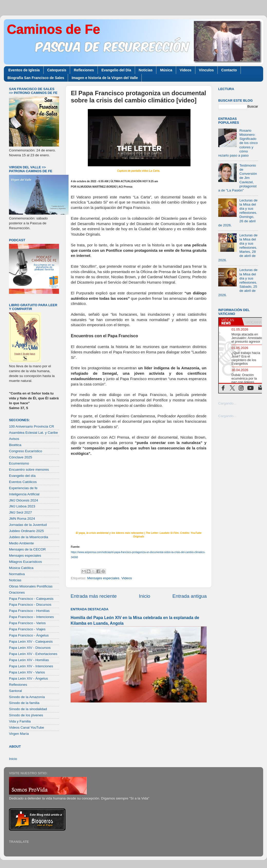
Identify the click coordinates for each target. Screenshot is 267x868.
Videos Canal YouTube (27, 727)
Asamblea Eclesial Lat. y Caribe (34, 433)
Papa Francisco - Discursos (30, 605)
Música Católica (21, 568)
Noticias (146, 70)
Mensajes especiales (103, 578)
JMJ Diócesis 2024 (23, 500)
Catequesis (57, 70)
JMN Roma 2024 (22, 519)
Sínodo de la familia (24, 703)
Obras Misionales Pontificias (31, 586)
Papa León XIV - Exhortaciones (33, 654)
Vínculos (206, 70)
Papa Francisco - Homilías (29, 611)
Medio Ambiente (21, 543)
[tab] (230, 322)
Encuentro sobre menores (29, 470)
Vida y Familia (20, 721)
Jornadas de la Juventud (28, 525)
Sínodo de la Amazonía (27, 697)
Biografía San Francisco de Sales (36, 78)
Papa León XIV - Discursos (30, 648)
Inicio (145, 596)
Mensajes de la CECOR (27, 549)
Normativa (17, 574)
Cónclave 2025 (21, 457)
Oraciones (17, 592)
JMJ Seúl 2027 (20, 512)
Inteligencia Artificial (24, 494)
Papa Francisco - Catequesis (31, 599)
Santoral (15, 691)
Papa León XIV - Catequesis (31, 642)
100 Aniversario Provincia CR (32, 426)
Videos (186, 70)
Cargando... (227, 403)
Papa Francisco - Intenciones (31, 617)
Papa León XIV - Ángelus (28, 678)
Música (166, 70)
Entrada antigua (190, 596)
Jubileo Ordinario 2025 (26, 531)
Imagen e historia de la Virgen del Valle (105, 78)
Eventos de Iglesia (24, 70)
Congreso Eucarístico (26, 451)
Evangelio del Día (116, 70)
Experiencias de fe (23, 488)
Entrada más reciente (94, 596)
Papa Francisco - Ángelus (29, 635)
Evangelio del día (22, 476)
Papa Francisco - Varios (27, 623)
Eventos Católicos (23, 482)
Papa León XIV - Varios (27, 672)
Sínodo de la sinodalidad (28, 709)
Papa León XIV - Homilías (29, 660)
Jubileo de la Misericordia (28, 537)
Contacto (229, 70)
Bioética (15, 445)
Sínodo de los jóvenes (26, 715)
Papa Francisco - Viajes (27, 629)
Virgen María (19, 734)
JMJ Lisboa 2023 (22, 506)
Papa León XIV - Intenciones (31, 666)
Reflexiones (84, 70)
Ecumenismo (19, 463)
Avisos (14, 439)
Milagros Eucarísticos (25, 562)
